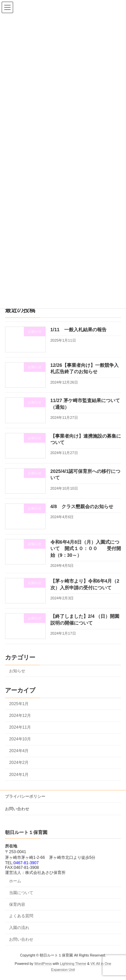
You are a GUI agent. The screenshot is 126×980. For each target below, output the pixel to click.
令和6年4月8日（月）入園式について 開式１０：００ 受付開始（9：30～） (86, 549)
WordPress (43, 964)
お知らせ (17, 671)
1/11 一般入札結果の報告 (78, 330)
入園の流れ (19, 928)
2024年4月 (19, 751)
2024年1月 (19, 775)
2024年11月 (20, 727)
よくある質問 (21, 916)
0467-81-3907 (26, 863)
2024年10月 (20, 739)
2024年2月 (19, 763)
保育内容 (17, 904)
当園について (21, 893)
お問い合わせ (17, 809)
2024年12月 (20, 716)
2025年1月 (19, 704)
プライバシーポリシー (25, 796)
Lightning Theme (73, 964)
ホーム (15, 881)
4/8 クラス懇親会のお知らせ (82, 506)
